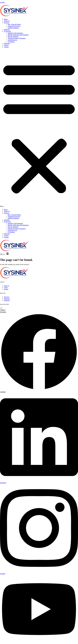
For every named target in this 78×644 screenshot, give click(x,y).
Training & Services (14, 26)
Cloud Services (12, 40)
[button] (39, 128)
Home (6, 19)
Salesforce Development (15, 33)
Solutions (7, 30)
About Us (7, 21)
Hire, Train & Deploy (14, 24)
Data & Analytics (13, 36)
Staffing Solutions (13, 28)
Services (6, 23)
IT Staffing (11, 42)
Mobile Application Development (18, 35)
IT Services (7, 31)
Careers (6, 45)
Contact (6, 47)
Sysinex (2, 2)
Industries (7, 43)
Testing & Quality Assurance (17, 38)
